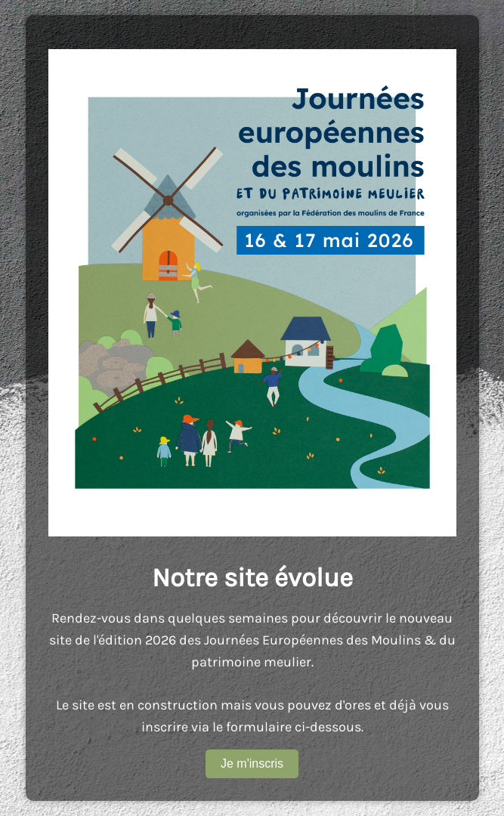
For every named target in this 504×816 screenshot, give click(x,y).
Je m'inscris (252, 763)
